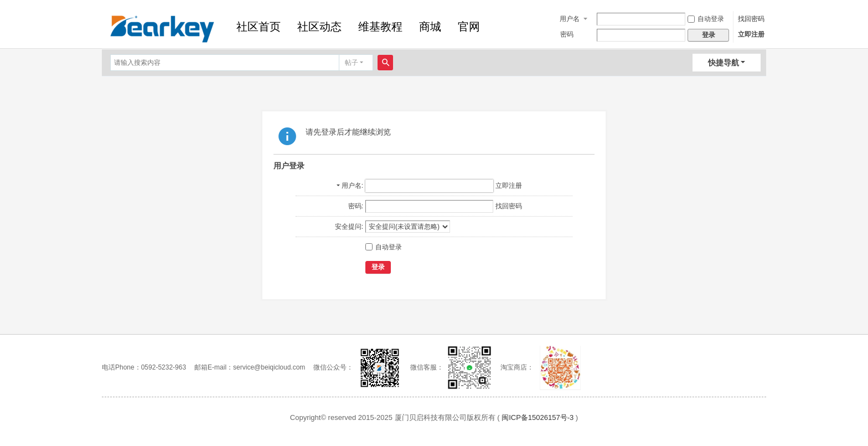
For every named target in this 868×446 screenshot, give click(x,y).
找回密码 (751, 19)
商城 (430, 27)
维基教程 (380, 27)
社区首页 (259, 27)
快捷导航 (724, 63)
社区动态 (319, 27)
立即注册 (751, 34)
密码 (567, 34)
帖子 (352, 63)
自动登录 (706, 19)
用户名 (570, 19)
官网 (469, 27)
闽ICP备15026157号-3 (538, 417)
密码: (356, 206)
